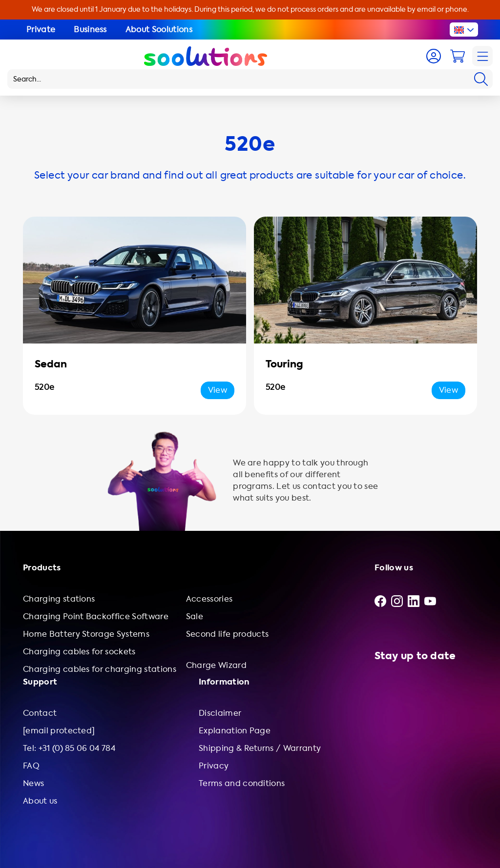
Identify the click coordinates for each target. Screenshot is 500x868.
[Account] (434, 56)
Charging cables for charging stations (100, 669)
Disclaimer (220, 713)
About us (40, 801)
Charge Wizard (216, 665)
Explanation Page (235, 731)
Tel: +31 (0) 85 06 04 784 (69, 748)
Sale (195, 616)
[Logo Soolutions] (206, 56)
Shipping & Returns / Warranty (260, 748)
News (33, 783)
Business (90, 30)
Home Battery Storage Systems (86, 634)
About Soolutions (159, 30)
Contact (40, 713)
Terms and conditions (242, 783)
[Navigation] (482, 56)
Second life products (227, 634)
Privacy (214, 766)
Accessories (209, 599)
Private (41, 30)
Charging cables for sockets (79, 652)
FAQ (31, 766)
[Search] (481, 79)
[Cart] (458, 56)
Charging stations (59, 599)
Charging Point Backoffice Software (96, 616)
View (218, 390)
